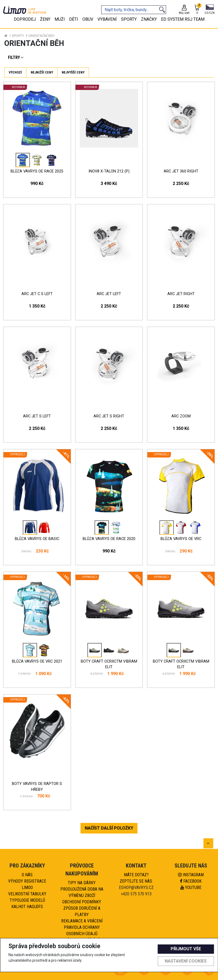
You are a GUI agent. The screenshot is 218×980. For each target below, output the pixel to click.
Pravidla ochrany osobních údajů (82, 931)
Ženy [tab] (45, 19)
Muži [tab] (60, 19)
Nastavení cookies (186, 961)
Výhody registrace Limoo (27, 884)
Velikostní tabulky (27, 894)
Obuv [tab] (88, 19)
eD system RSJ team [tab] (183, 19)
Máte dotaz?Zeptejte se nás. (136, 878)
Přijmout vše (186, 949)
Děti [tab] (74, 19)
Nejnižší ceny (42, 72)
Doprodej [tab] (25, 19)
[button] (210, 10)
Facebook (191, 881)
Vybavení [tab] (107, 19)
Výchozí (15, 72)
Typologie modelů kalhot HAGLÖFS (27, 903)
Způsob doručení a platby (82, 911)
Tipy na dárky (82, 883)
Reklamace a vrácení (82, 921)
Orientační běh (41, 36)
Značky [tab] (149, 19)
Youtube (191, 888)
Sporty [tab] (129, 19)
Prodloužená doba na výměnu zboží (82, 892)
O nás (27, 875)
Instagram (191, 875)
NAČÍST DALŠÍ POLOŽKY (109, 828)
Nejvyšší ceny (73, 72)
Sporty (18, 36)
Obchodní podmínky (82, 902)
